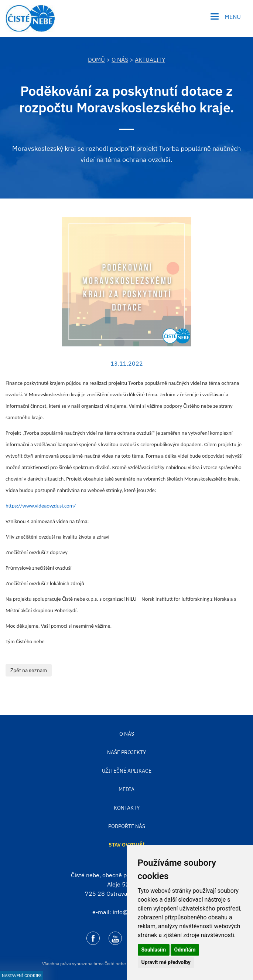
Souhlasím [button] (154, 950)
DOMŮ (96, 60)
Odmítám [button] (185, 950)
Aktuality (150, 60)
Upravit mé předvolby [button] (166, 962)
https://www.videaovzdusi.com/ (41, 506)
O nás (120, 60)
